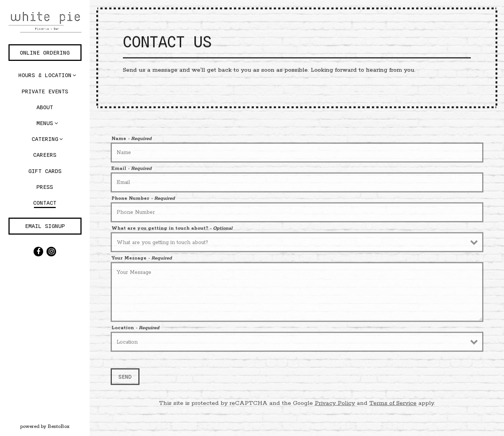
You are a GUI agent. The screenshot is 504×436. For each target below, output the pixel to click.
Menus (45, 123)
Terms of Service (393, 405)
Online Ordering (45, 53)
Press (45, 187)
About (45, 107)
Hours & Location (45, 75)
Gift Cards (46, 170)
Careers (45, 155)
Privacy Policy (335, 405)
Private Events (45, 91)
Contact (45, 203)
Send (125, 378)
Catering (45, 139)
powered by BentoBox (55, 426)
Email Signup (45, 226)
